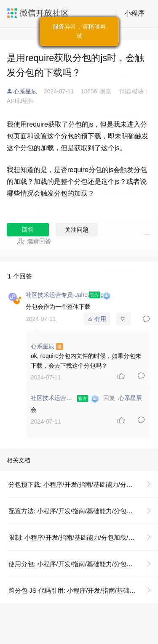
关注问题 (77, 230)
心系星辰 (25, 91)
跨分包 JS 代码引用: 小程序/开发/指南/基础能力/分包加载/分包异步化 (83, 590)
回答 (28, 230)
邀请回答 (34, 241)
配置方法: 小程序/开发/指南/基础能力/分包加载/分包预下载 (83, 511)
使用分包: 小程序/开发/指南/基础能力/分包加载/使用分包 (83, 564)
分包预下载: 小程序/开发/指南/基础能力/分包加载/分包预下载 (83, 484)
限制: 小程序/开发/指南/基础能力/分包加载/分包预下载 (83, 537)
